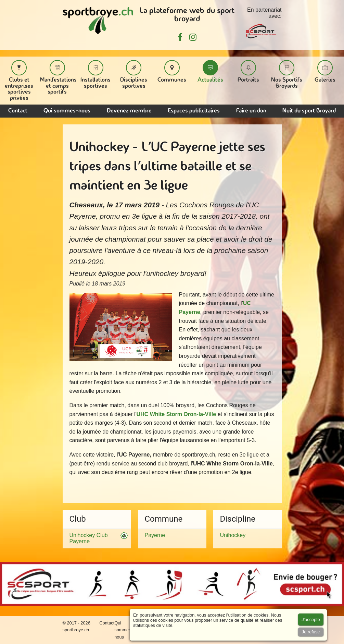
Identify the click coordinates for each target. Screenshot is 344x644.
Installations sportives (95, 75)
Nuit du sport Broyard (309, 111)
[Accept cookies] (311, 619)
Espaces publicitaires (194, 111)
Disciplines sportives (134, 75)
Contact (18, 111)
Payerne (155, 535)
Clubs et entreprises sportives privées (19, 81)
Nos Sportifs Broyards (287, 75)
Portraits (248, 71)
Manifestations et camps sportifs (58, 77)
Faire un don (251, 111)
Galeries (325, 71)
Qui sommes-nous (67, 111)
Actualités (210, 71)
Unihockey (233, 535)
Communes (172, 71)
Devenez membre (129, 111)
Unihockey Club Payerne (97, 538)
